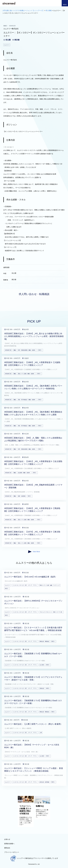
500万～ (40, 350)
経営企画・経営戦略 (44, 782)
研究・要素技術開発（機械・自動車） (27, 350)
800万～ (40, 426)
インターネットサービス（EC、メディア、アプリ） (25, 585)
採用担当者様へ (9, 844)
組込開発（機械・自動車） (24, 473)
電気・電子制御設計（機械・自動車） (27, 400)
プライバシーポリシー (12, 852)
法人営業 (42, 665)
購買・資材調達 (22, 496)
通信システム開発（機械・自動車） (27, 374)
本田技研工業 (8, 350)
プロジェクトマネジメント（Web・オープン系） (51, 612)
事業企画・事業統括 (44, 641)
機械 (15, 350)
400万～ (48, 688)
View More (34, 552)
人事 (41, 733)
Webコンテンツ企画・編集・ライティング (50, 585)
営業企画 (42, 688)
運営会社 (7, 848)
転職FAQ (40, 806)
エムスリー (8, 585)
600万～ (53, 641)
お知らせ (7, 839)
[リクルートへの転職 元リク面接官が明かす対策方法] (26, 802)
